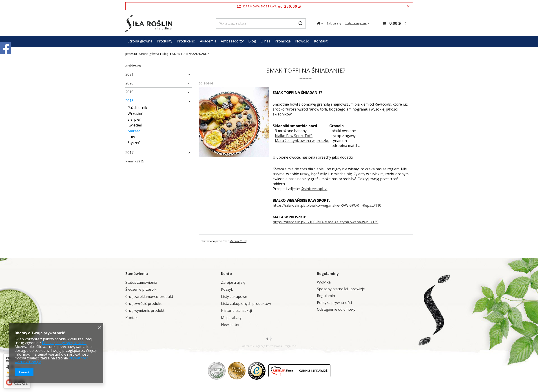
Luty (131, 137)
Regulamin (326, 296)
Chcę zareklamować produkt (149, 297)
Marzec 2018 (238, 241)
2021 (129, 74)
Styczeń (134, 143)
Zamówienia (137, 274)
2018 (129, 101)
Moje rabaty (231, 318)
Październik (137, 108)
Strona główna (140, 41)
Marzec (134, 131)
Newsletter (230, 325)
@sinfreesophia (314, 189)
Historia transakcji (236, 311)
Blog (252, 41)
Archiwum (133, 66)
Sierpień (135, 119)
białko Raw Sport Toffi (294, 136)
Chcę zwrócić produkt (143, 304)
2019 (129, 92)
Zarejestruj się (233, 282)
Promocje (283, 41)
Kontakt (321, 41)
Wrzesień (135, 113)
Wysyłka (324, 282)
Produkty (165, 41)
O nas (265, 41)
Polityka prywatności (334, 303)
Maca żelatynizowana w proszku (302, 141)
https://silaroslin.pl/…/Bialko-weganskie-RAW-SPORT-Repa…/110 (327, 205)
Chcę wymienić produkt (145, 311)
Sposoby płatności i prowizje (341, 289)
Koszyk (227, 289)
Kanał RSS (134, 161)
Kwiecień (135, 125)
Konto (226, 274)
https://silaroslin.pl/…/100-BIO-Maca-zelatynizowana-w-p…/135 (325, 222)
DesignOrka (290, 346)
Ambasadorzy (232, 41)
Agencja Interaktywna (269, 346)
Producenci (186, 41)
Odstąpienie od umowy (336, 309)
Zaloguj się (334, 23)
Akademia (208, 41)
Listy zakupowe (356, 23)
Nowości (302, 41)
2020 (129, 83)
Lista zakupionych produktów (246, 304)
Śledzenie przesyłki (141, 289)
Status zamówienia (141, 282)
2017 (129, 153)
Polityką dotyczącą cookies (64, 343)
